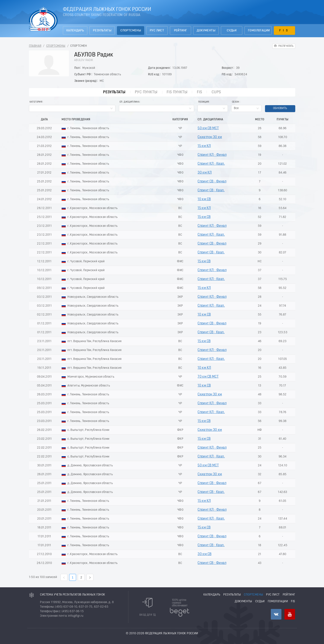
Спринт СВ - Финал (212, 182)
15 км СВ (204, 217)
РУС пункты (146, 92)
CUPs (217, 92)
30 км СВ (204, 554)
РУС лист (157, 31)
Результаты (102, 31)
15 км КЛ (204, 146)
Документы (206, 31)
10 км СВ (204, 199)
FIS (285, 31)
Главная (35, 46)
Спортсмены (131, 31)
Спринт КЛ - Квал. (211, 164)
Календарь (75, 31)
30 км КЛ (205, 173)
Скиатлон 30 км (210, 137)
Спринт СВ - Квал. (211, 190)
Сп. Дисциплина (130, 102)
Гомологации (259, 31)
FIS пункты (177, 92)
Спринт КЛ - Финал (212, 155)
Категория (36, 102)
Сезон (236, 102)
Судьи (232, 31)
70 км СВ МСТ (208, 377)
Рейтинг (181, 31)
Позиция (204, 102)
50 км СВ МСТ (208, 128)
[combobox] (72, 108)
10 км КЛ (204, 368)
